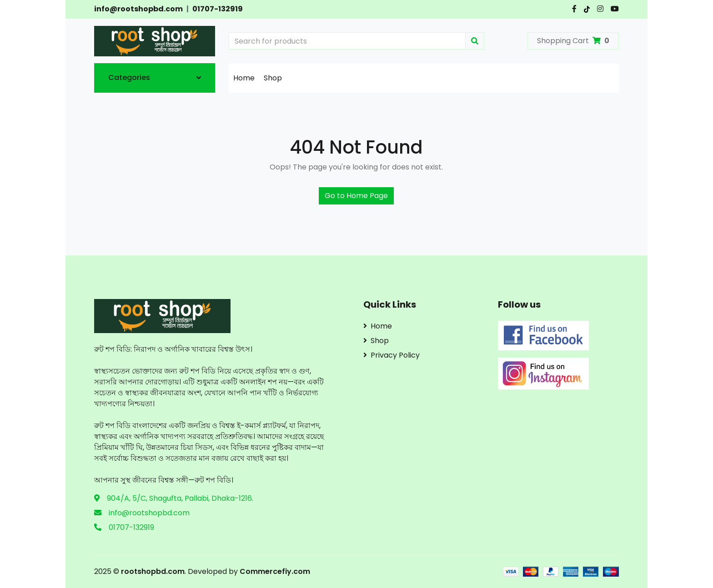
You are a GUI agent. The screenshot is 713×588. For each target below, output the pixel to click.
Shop (273, 78)
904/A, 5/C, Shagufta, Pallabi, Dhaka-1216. (180, 498)
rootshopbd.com (153, 571)
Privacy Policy (392, 355)
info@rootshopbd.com (138, 9)
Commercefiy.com (274, 571)
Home (244, 78)
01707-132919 (218, 9)
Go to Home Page (356, 196)
